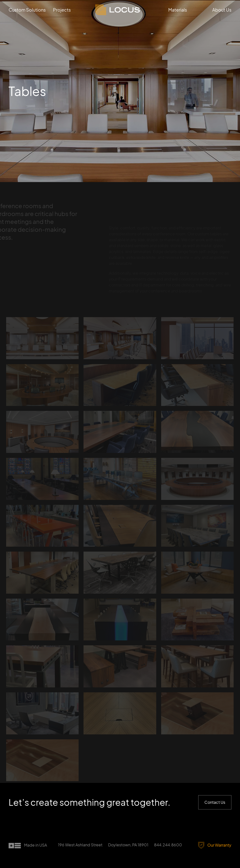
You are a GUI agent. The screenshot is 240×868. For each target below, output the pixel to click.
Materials (178, 10)
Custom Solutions (27, 10)
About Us (222, 10)
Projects (62, 10)
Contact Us (215, 802)
